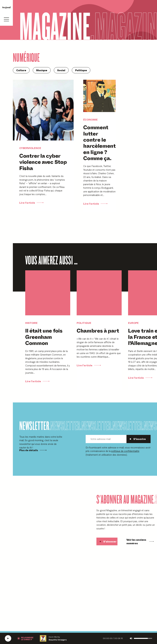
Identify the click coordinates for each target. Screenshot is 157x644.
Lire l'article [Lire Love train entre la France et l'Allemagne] (140, 378)
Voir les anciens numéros (140, 542)
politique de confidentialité (125, 451)
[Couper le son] (131, 638)
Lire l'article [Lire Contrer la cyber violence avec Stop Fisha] (31, 203)
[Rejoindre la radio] (25, 638)
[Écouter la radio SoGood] (8, 638)
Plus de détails (33, 450)
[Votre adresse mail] (106, 439)
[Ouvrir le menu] (6, 19)
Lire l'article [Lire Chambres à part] (89, 365)
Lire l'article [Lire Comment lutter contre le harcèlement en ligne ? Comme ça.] (95, 204)
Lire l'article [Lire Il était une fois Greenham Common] (37, 381)
